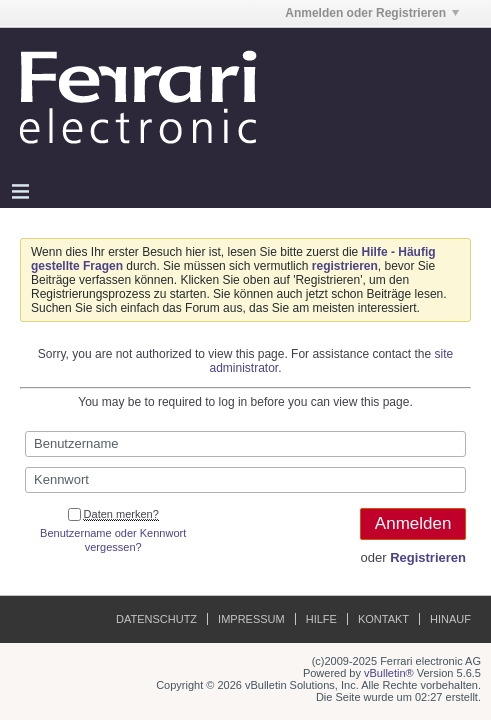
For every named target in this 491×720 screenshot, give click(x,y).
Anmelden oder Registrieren (372, 13)
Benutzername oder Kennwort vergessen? (113, 540)
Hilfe (321, 619)
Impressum (251, 619)
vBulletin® (389, 673)
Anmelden (413, 523)
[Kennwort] (245, 480)
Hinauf (450, 619)
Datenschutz (156, 619)
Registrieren (428, 557)
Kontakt (383, 619)
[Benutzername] (245, 444)
